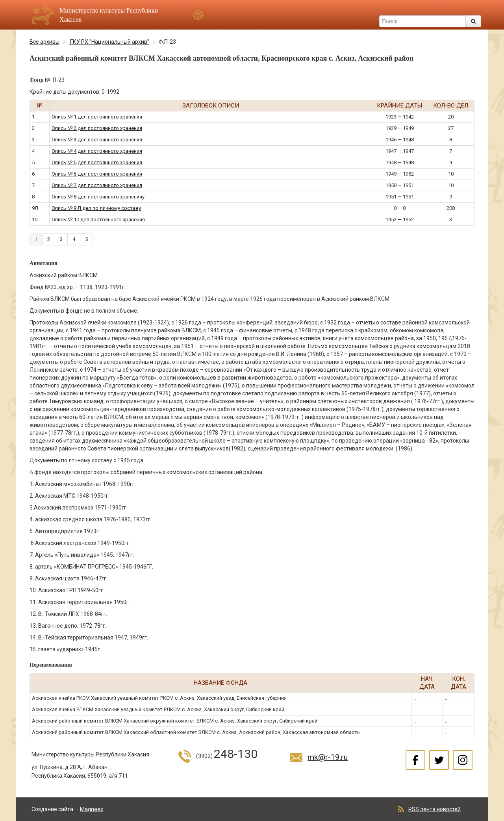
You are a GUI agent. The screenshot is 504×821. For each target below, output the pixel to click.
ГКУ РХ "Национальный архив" (109, 42)
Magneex (92, 809)
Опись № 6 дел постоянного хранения (97, 174)
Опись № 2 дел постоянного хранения (97, 128)
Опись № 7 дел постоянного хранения (97, 185)
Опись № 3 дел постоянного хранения (97, 140)
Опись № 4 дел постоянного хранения (97, 151)
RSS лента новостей (435, 809)
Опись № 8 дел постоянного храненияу (98, 197)
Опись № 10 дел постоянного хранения (98, 220)
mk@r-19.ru (328, 757)
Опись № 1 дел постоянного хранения (97, 117)
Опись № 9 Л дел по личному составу (96, 208)
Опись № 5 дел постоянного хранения (97, 162)
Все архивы (44, 42)
